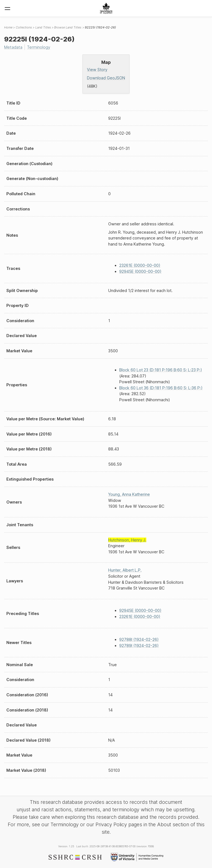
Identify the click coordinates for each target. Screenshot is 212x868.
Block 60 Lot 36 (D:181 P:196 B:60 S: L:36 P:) (161, 388)
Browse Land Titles (68, 27)
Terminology (39, 47)
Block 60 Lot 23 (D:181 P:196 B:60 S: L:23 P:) (161, 370)
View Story (97, 70)
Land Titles (43, 27)
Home (8, 27)
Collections (24, 27)
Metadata (13, 47)
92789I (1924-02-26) (139, 646)
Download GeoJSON (106, 78)
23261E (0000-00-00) (140, 265)
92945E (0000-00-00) (140, 271)
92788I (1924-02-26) (139, 639)
